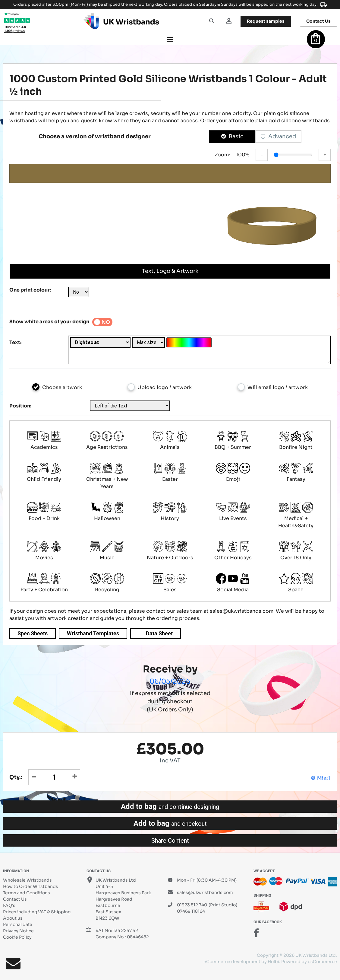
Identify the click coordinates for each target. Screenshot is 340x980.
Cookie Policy (17, 937)
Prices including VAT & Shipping (37, 912)
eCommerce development (232, 962)
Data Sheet (159, 633)
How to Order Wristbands (31, 886)
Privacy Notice (18, 931)
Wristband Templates (93, 633)
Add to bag (170, 806)
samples (266, 21)
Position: (20, 406)
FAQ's (9, 905)
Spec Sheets (33, 633)
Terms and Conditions (27, 893)
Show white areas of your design (49, 322)
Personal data (18, 924)
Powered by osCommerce (309, 962)
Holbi (273, 962)
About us (13, 918)
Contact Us (15, 899)
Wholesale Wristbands (27, 880)
